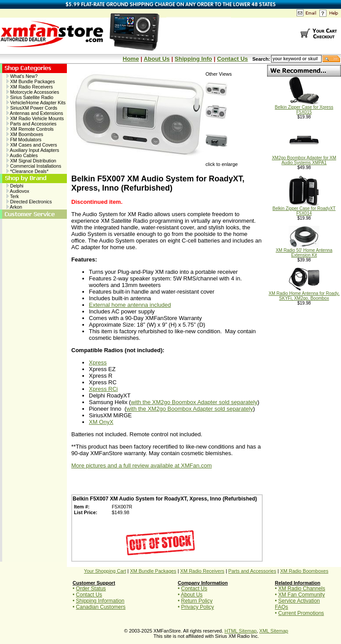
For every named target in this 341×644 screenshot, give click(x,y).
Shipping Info (193, 59)
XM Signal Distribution (31, 161)
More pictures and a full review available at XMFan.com (141, 466)
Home (131, 59)
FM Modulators (24, 140)
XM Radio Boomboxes (304, 571)
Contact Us (232, 59)
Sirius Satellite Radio (30, 97)
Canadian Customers (101, 607)
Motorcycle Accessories (33, 92)
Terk (13, 196)
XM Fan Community (301, 595)
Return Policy (197, 601)
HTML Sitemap (240, 631)
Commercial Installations (34, 166)
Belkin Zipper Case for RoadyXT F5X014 (304, 209)
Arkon (14, 207)
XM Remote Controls (30, 129)
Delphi (15, 186)
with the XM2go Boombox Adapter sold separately (194, 402)
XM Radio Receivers (30, 87)
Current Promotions (301, 613)
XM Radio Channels (302, 589)
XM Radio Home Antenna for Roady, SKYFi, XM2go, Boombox (304, 294)
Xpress (98, 362)
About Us (156, 59)
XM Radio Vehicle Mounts (35, 118)
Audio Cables (22, 155)
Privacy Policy (198, 607)
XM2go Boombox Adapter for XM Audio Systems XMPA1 (304, 158)
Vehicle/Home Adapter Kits (36, 103)
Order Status (91, 589)
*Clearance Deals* (27, 171)
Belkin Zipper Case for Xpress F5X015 (304, 108)
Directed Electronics (29, 202)
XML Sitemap (274, 631)
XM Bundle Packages (31, 81)
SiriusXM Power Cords (32, 108)
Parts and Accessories (31, 124)
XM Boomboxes (25, 134)
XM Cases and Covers (32, 145)
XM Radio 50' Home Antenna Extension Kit (304, 251)
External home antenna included (130, 305)
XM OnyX (101, 422)
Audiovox (18, 191)
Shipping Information (100, 601)
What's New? (22, 76)
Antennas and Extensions (35, 113)
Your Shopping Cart (105, 571)
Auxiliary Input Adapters (33, 150)
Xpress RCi (103, 389)
